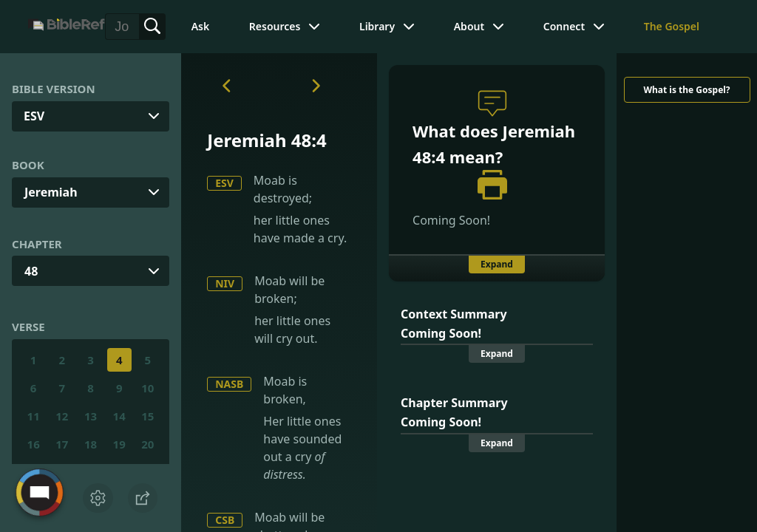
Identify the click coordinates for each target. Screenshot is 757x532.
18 (91, 444)
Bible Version (54, 89)
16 (34, 444)
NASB (229, 384)
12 (62, 416)
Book (28, 165)
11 (34, 416)
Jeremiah (51, 192)
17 (62, 444)
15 (147, 416)
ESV (224, 183)
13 (91, 416)
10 (147, 388)
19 (119, 444)
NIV (225, 283)
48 (31, 271)
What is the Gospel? (686, 90)
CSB (225, 520)
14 (119, 416)
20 (147, 444)
